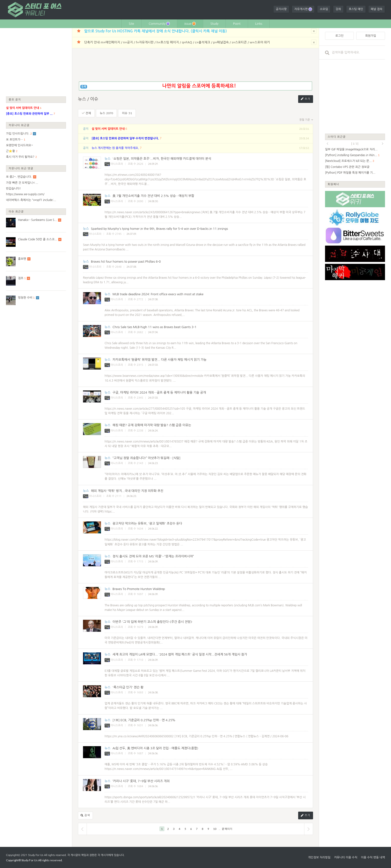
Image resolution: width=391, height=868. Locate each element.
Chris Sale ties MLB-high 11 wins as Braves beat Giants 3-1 (154, 327)
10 (215, 829)
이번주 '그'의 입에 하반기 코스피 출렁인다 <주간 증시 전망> (152, 622)
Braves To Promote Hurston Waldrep (139, 589)
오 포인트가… (15, 140)
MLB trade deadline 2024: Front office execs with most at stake (158, 294)
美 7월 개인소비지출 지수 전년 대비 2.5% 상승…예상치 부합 (153, 196)
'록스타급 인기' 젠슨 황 (128, 687)
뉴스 (107, 113)
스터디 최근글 (337, 137)
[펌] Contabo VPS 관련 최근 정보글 (347, 167)
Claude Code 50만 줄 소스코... (38, 239)
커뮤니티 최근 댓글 (21, 168)
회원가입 (370, 36)
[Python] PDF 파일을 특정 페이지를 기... (350, 173)
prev (327, 144)
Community (159, 24)
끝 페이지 (227, 829)
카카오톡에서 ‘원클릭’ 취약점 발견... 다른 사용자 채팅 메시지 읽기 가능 (160, 360)
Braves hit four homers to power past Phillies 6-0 (126, 262)
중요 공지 (15, 99)
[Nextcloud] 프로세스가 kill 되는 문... (348, 161)
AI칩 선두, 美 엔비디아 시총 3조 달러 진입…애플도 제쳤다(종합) (155, 748)
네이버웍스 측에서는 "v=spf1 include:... (31, 200)
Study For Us (36, 855)
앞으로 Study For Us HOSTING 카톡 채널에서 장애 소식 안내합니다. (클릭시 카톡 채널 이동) (155, 31)
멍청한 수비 (25, 298)
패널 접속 (377, 9)
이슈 (127, 113)
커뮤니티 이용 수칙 (346, 857)
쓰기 (306, 99)
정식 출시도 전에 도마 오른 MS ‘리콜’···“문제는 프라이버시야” (153, 556)
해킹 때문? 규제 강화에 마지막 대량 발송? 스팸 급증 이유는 (152, 425)
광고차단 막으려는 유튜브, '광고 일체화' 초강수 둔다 (147, 523)
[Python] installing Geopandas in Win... (351, 155)
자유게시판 (303, 9)
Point (237, 24)
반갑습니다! (13, 189)
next (383, 144)
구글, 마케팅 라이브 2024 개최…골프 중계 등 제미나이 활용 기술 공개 (159, 393)
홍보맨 (22, 259)
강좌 (338, 9)
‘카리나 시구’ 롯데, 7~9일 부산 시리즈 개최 (141, 781)
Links (259, 24)
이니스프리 (114, 164)
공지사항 (281, 9)
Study (214, 24)
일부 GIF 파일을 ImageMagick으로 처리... (351, 149)
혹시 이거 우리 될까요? (20, 157)
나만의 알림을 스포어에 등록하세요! (199, 86)
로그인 (339, 36)
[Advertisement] (36, 62)
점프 (21, 278)
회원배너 (333, 184)
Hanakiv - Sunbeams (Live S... (37, 220)
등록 (84, 87)
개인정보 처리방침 (319, 857)
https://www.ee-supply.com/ (25, 194)
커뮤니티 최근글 (19, 125)
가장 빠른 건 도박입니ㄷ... (22, 183)
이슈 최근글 (16, 211)
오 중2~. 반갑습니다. (19, 177)
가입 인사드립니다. (18, 134)
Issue (190, 24)
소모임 (324, 9)
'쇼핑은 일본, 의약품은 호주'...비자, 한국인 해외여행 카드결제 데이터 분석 (162, 159)
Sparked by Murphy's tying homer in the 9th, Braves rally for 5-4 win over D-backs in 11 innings (159, 229)
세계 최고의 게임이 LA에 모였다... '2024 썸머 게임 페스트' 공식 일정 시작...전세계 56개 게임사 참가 (180, 654)
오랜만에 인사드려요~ (20, 145)
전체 (86, 113)
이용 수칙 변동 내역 (373, 857)
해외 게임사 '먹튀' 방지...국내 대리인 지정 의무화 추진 (127, 491)
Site (131, 24)
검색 (85, 816)
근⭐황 (11, 151)
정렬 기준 (306, 120)
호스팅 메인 (356, 9)
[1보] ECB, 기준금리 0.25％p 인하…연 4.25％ (144, 720)
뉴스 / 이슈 (88, 99)
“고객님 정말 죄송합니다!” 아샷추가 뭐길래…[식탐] (146, 458)
